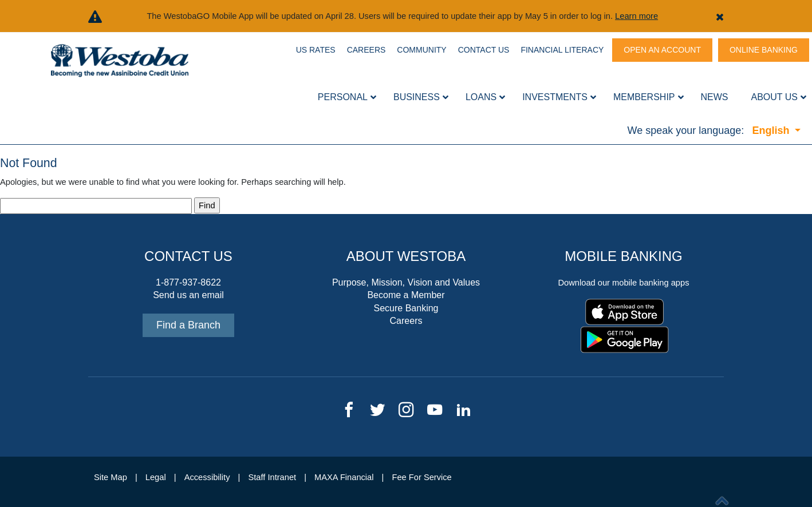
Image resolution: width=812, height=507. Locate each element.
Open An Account (662, 50)
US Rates (316, 50)
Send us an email (188, 295)
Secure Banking (406, 308)
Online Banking (764, 50)
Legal (156, 477)
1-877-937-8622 (188, 282)
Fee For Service (422, 477)
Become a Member (406, 295)
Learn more (636, 16)
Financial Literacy (562, 50)
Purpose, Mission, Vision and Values (406, 282)
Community (421, 50)
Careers (366, 50)
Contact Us (484, 50)
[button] (720, 16)
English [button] (772, 130)
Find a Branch (188, 325)
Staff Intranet (272, 477)
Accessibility (207, 477)
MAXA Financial (344, 477)
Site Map (111, 477)
